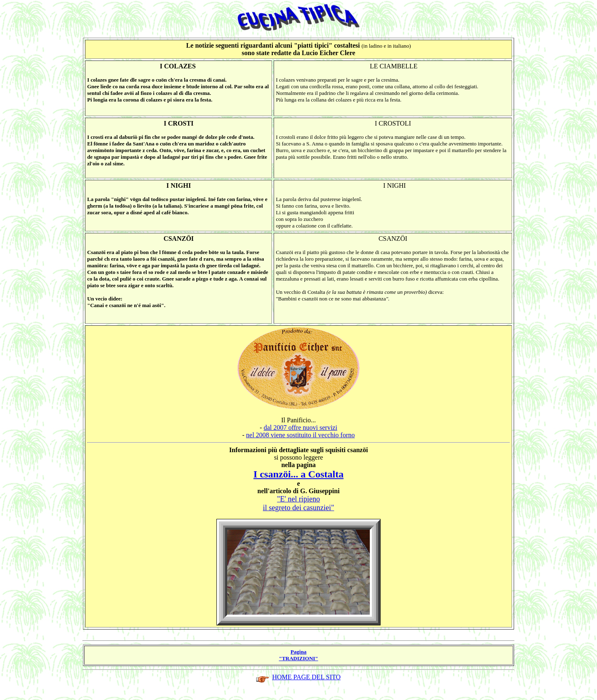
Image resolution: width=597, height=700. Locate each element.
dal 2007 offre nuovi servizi (300, 428)
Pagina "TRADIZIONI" (299, 655)
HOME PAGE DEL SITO (306, 677)
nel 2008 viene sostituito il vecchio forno (301, 435)
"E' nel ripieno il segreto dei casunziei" (298, 503)
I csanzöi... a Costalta (298, 474)
